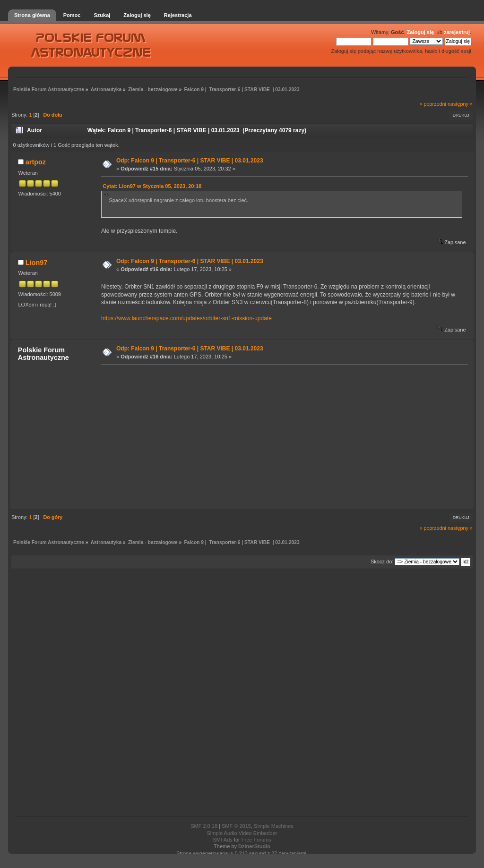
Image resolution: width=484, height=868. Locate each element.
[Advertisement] (282, 436)
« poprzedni (433, 104)
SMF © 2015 (236, 826)
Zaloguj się (420, 32)
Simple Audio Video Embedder (242, 833)
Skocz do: (382, 562)
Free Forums (256, 840)
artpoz (36, 162)
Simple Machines (274, 826)
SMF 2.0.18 (204, 826)
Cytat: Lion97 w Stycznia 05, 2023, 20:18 (152, 186)
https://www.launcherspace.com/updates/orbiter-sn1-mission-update (186, 318)
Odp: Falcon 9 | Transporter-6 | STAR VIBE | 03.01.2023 (190, 161)
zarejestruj (457, 32)
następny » (460, 104)
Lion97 (36, 263)
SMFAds (223, 840)
